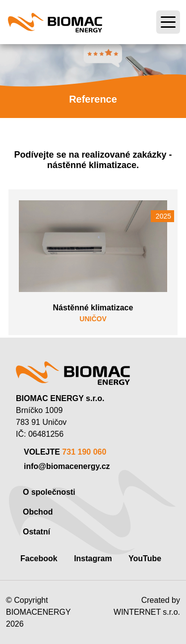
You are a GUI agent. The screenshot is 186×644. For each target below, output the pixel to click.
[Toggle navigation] (168, 22)
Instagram (93, 558)
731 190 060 (84, 452)
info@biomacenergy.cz (67, 466)
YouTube (145, 558)
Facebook (39, 558)
